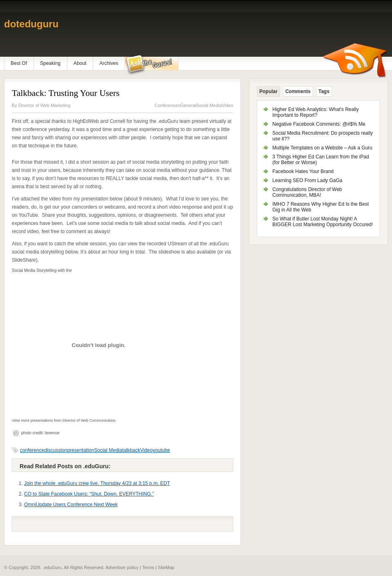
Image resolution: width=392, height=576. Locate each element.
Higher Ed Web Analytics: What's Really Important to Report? (316, 112)
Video (227, 105)
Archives (109, 63)
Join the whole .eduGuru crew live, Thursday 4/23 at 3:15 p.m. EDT (97, 483)
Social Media (209, 105)
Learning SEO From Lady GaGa (307, 180)
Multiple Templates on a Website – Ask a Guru (322, 148)
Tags (324, 91)
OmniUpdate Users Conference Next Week (71, 505)
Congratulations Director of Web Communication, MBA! (307, 192)
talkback (131, 450)
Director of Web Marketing (45, 105)
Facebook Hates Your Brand (303, 171)
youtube (161, 450)
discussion (56, 450)
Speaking (50, 63)
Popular (268, 91)
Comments (298, 91)
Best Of (19, 63)
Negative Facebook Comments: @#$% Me (319, 124)
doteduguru (31, 24)
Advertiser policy (122, 567)
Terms (148, 567)
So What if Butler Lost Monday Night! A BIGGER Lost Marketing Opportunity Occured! (323, 222)
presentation (80, 450)
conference (32, 450)
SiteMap (166, 567)
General (188, 105)
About (80, 63)
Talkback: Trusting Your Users (66, 93)
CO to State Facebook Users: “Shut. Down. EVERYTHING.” (89, 494)
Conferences (167, 105)
